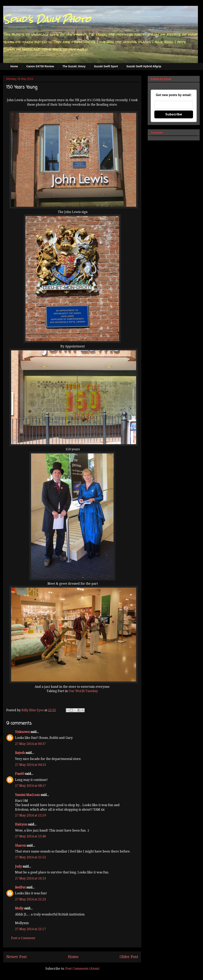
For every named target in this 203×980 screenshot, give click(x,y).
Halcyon (21, 824)
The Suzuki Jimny (74, 66)
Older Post (129, 957)
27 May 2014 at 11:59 (30, 815)
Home (14, 66)
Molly (19, 908)
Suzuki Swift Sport (106, 66)
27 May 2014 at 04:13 (30, 765)
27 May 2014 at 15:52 (30, 857)
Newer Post (17, 957)
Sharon (20, 846)
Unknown (22, 732)
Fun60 (20, 774)
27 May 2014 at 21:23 (30, 899)
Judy (18, 866)
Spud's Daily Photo (47, 19)
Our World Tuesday (83, 691)
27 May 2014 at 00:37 (30, 744)
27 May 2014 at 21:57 (30, 929)
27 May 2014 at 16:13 (30, 878)
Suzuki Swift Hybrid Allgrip (144, 66)
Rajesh (20, 753)
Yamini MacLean (27, 795)
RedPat (20, 887)
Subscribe (174, 114)
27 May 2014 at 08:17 (30, 786)
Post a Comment (23, 938)
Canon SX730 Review (40, 66)
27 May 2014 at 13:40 (30, 836)
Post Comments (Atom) (82, 969)
